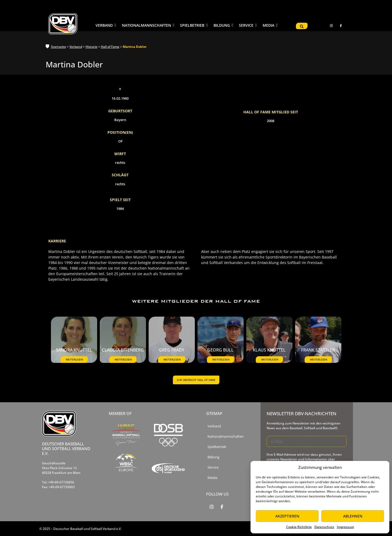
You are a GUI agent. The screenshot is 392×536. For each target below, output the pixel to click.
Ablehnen (353, 516)
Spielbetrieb (217, 447)
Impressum (345, 527)
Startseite (58, 47)
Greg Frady (172, 350)
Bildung (213, 457)
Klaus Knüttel (269, 350)
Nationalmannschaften (226, 436)
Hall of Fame (110, 47)
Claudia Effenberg (123, 350)
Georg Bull (220, 350)
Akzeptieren (287, 516)
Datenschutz (324, 527)
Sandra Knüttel (74, 350)
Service (213, 467)
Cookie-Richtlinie (299, 527)
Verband (76, 47)
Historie (91, 47)
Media (212, 478)
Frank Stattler (318, 350)
